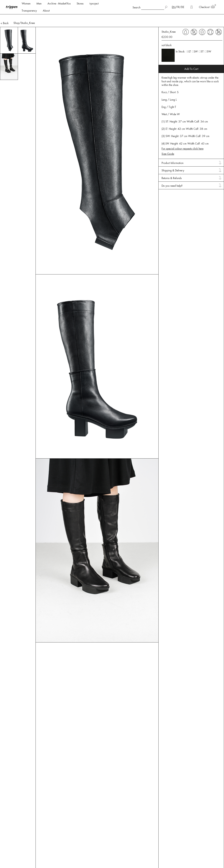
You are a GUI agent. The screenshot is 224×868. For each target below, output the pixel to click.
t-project (94, 4)
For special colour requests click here (182, 129)
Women (26, 4)
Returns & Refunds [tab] (172, 159)
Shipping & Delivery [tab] (173, 151)
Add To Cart (191, 49)
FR (178, 7)
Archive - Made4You (59, 4)
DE (183, 7)
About (46, 11)
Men (39, 4)
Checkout (206, 7)
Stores (80, 4)
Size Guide (168, 134)
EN (174, 7)
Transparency (29, 11)
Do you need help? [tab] (172, 166)
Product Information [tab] (172, 143)
